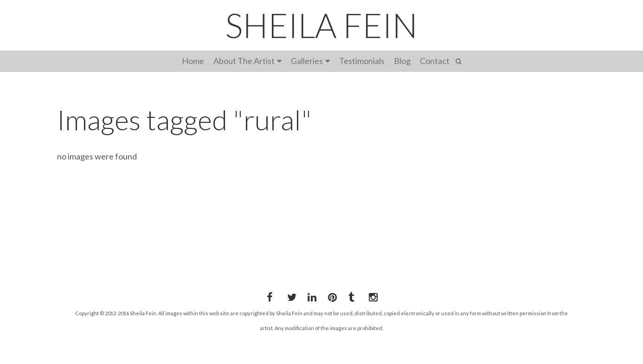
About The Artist (244, 61)
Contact (435, 61)
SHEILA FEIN (321, 25)
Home (193, 61)
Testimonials (362, 61)
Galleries (307, 61)
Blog (402, 61)
